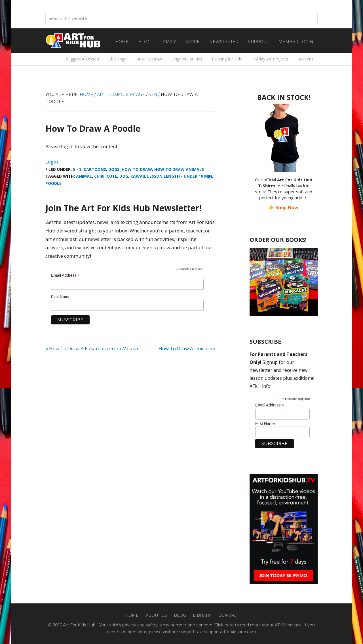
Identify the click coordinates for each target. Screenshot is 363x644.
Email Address (66, 275)
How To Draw (137, 169)
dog (124, 176)
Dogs (114, 169)
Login (52, 162)
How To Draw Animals (179, 169)
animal (84, 176)
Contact (228, 615)
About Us (156, 615)
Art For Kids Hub (74, 41)
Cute (112, 176)
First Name (61, 297)
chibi (99, 176)
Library (202, 615)
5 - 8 (77, 169)
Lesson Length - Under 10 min (180, 176)
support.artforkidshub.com (230, 632)
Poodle (53, 183)
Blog (180, 615)
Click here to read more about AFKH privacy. (258, 625)
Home (132, 615)
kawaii (138, 176)
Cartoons (95, 169)
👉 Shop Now (284, 207)
